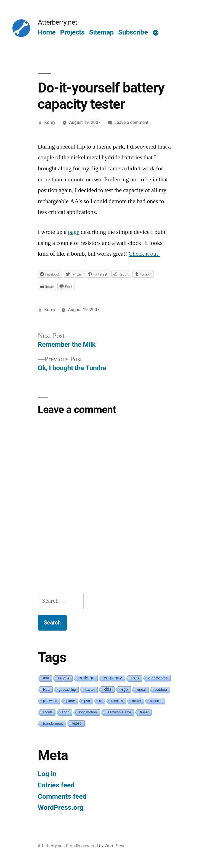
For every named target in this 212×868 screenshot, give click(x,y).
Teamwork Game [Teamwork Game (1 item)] (119, 712)
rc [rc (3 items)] (101, 701)
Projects (72, 32)
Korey (50, 122)
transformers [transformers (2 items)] (53, 723)
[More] (156, 33)
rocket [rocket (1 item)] (137, 701)
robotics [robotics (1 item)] (117, 701)
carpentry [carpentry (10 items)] (113, 678)
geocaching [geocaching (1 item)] (67, 690)
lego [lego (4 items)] (124, 689)
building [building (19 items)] (87, 678)
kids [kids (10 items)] (108, 689)
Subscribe (133, 32)
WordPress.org (61, 807)
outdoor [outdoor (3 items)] (161, 690)
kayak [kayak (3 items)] (90, 690)
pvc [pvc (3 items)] (87, 701)
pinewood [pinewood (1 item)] (50, 701)
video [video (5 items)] (77, 723)
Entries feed (56, 785)
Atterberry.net (58, 22)
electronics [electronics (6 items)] (158, 678)
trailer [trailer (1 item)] (144, 712)
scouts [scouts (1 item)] (48, 712)
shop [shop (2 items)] (65, 712)
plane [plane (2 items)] (71, 701)
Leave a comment (131, 122)
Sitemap (101, 32)
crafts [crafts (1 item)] (135, 678)
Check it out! (144, 254)
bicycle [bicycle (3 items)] (64, 678)
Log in (47, 774)
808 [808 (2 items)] (46, 678)
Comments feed (62, 796)
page (74, 232)
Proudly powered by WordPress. (96, 846)
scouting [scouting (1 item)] (156, 701)
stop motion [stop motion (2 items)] (88, 712)
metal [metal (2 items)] (141, 690)
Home (47, 32)
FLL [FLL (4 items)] (46, 689)
